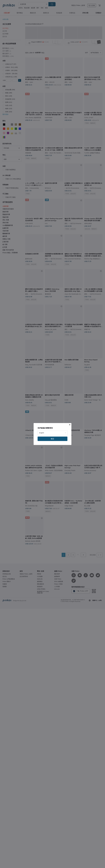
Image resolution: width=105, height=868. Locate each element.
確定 (52, 439)
